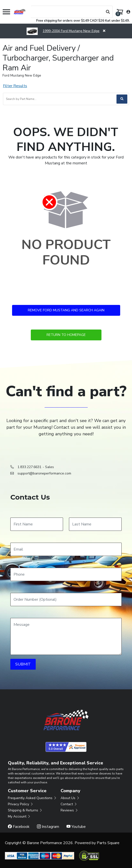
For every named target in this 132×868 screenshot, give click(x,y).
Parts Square (108, 843)
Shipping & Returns (25, 810)
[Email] (66, 549)
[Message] (66, 636)
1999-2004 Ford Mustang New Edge (63, 31)
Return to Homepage (66, 335)
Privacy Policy (21, 804)
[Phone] (66, 574)
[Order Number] (66, 600)
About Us (70, 798)
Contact (69, 804)
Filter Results (15, 86)
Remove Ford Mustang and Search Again (66, 310)
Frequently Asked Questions (32, 798)
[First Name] (37, 524)
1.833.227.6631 (29, 467)
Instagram (48, 827)
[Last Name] (95, 524)
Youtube (76, 827)
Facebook (19, 827)
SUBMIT (23, 664)
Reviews (69, 810)
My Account (19, 816)
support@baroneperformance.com (44, 473)
